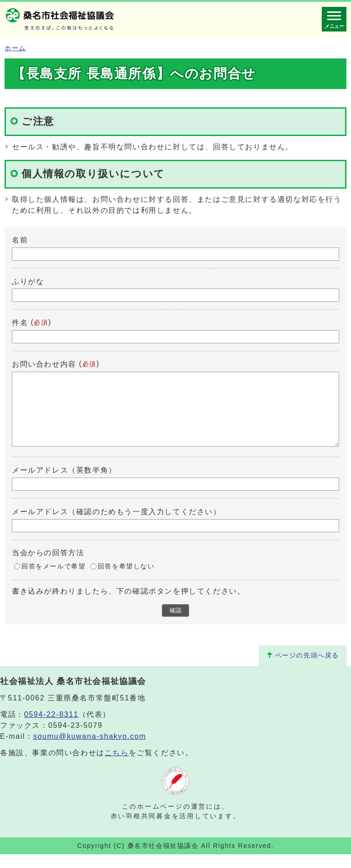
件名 (20, 323)
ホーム (15, 48)
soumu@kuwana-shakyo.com (90, 750)
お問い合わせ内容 (44, 364)
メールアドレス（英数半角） (64, 484)
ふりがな (28, 281)
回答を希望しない (126, 580)
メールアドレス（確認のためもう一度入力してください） (117, 525)
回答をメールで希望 (53, 580)
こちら (117, 766)
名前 (20, 240)
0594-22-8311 (51, 728)
